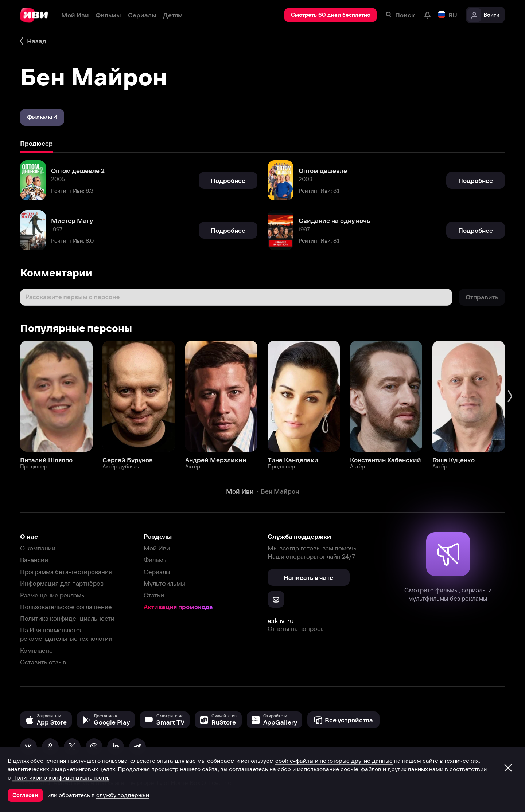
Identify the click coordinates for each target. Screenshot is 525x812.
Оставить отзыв (43, 662)
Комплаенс (36, 650)
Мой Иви (157, 548)
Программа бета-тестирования (66, 572)
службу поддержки (123, 795)
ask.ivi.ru (281, 621)
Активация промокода (178, 607)
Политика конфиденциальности (67, 618)
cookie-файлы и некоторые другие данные (334, 761)
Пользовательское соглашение (66, 607)
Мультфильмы (164, 583)
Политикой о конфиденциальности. (61, 777)
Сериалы (157, 572)
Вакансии (34, 560)
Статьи (154, 595)
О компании (38, 548)
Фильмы (156, 560)
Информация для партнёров (62, 583)
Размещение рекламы (53, 595)
